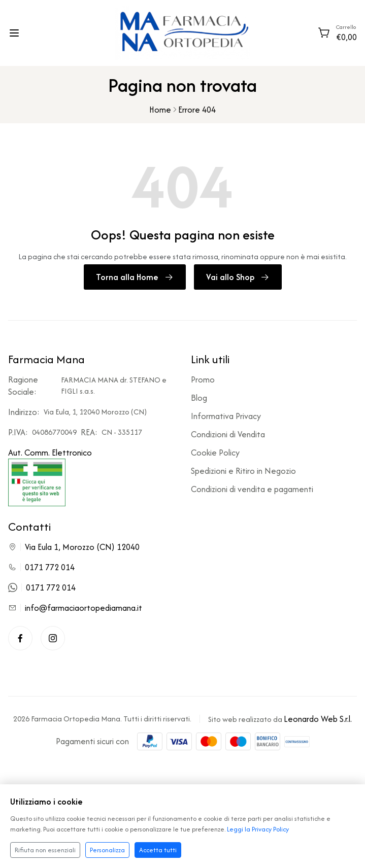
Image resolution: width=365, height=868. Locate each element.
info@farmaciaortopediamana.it (84, 608)
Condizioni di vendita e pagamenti (252, 489)
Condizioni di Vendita (228, 434)
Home (160, 110)
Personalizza (107, 850)
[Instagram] (53, 638)
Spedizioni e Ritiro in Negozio (243, 471)
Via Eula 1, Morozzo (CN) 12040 (82, 547)
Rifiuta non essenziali (45, 850)
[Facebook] (20, 638)
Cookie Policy (215, 453)
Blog (199, 398)
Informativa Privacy (226, 416)
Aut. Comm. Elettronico (50, 476)
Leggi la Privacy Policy (258, 829)
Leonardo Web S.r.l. (318, 719)
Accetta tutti (158, 850)
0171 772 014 (50, 567)
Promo (203, 379)
